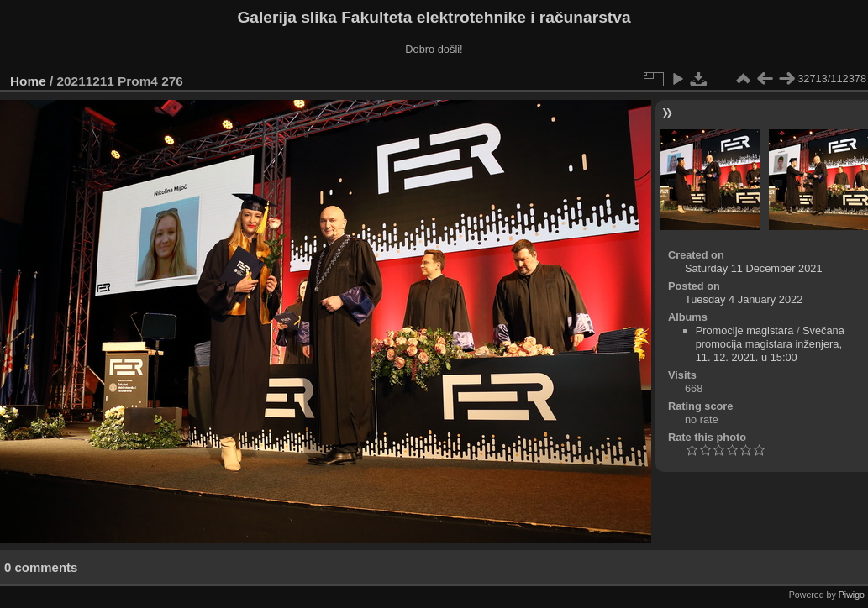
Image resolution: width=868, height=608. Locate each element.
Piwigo (852, 595)
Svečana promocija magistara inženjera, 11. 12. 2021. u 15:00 (770, 344)
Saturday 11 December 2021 (754, 268)
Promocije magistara (745, 330)
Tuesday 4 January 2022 (744, 299)
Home (28, 81)
